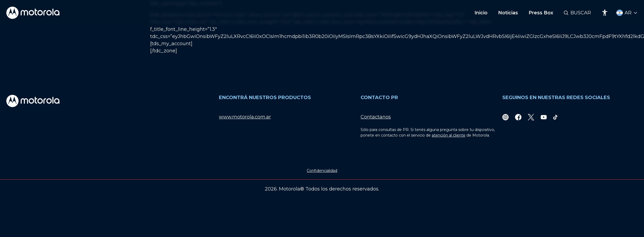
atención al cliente (449, 135)
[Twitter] (531, 117)
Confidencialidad (322, 171)
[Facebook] (518, 117)
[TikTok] (555, 117)
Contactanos (376, 117)
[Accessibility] (605, 13)
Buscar (581, 13)
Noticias (508, 13)
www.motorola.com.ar (245, 117)
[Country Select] (627, 13)
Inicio (481, 13)
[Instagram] (505, 117)
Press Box (541, 13)
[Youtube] (544, 117)
